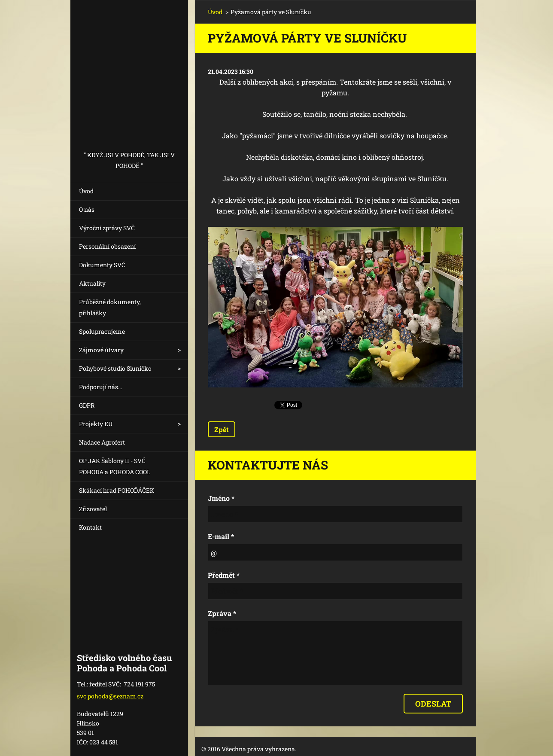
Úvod (86, 191)
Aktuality (92, 283)
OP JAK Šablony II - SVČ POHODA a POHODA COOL (115, 466)
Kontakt (90, 527)
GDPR (87, 405)
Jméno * (221, 498)
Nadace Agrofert (102, 442)
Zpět (222, 429)
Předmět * (224, 575)
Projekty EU (96, 424)
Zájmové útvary (101, 350)
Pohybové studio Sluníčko (115, 368)
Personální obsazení (107, 246)
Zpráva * (222, 613)
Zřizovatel (93, 509)
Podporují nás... (100, 387)
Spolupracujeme (102, 331)
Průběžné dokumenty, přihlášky (110, 307)
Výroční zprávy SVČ (107, 228)
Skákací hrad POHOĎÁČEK (117, 490)
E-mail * (221, 536)
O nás (87, 209)
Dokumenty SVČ (102, 265)
